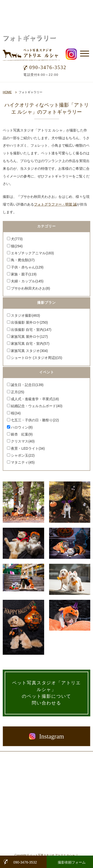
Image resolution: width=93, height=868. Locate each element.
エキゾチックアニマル (32, 253)
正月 (17, 392)
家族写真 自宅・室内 (30, 344)
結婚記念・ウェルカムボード (37, 406)
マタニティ (23, 462)
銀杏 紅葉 (22, 434)
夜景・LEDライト (28, 448)
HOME (7, 92)
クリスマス (23, 441)
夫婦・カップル (27, 281)
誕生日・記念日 (27, 385)
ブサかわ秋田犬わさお (30, 288)
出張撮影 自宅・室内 (31, 330)
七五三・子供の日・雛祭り (35, 420)
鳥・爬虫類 (23, 260)
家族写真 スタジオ (29, 351)
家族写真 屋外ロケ (29, 337)
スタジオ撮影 (25, 315)
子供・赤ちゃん (27, 267)
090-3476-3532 (45, 67)
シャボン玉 (23, 455)
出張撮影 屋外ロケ (29, 322)
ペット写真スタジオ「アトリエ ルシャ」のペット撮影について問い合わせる (46, 693)
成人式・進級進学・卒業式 (35, 399)
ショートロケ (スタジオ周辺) (36, 358)
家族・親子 (24, 274)
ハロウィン (22, 427)
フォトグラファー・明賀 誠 (55, 204)
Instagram (46, 736)
